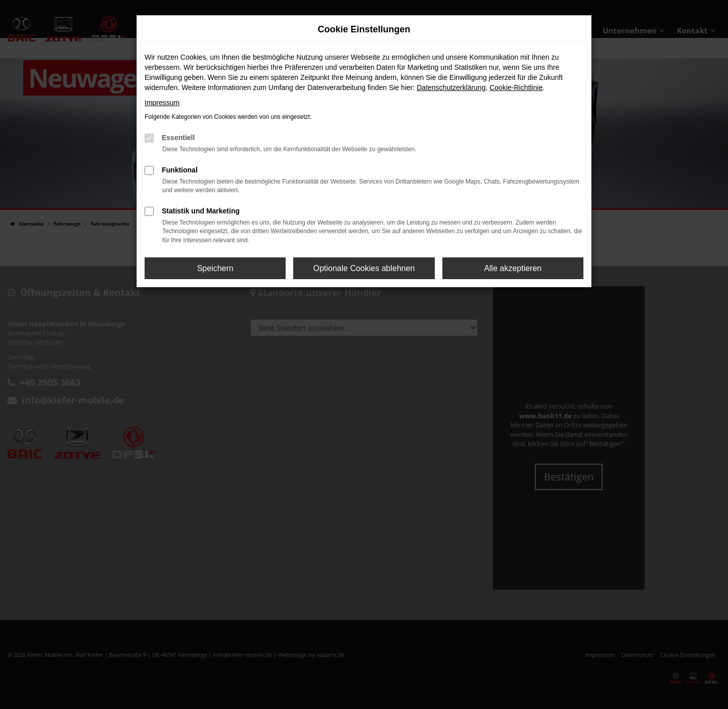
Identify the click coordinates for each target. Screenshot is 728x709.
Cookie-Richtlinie (516, 87)
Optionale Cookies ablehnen (364, 268)
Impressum (162, 103)
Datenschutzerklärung (451, 87)
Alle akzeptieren (513, 268)
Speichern (215, 268)
